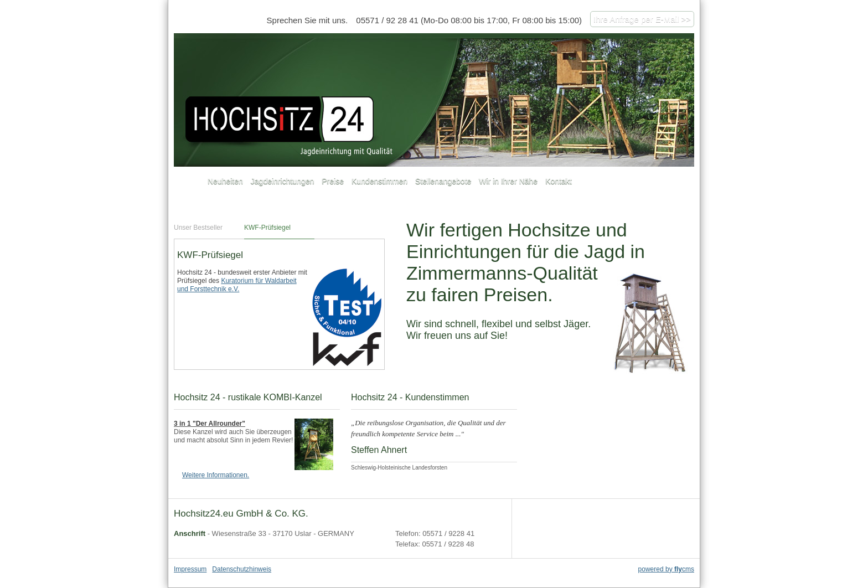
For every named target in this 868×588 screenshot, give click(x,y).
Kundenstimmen (379, 181)
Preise (333, 181)
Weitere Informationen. (216, 475)
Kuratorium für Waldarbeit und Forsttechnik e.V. (237, 285)
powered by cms (666, 569)
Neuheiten (225, 181)
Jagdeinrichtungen (282, 181)
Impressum (190, 569)
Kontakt (558, 181)
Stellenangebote (443, 181)
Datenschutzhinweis (242, 569)
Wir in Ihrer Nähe (508, 181)
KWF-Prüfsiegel (267, 228)
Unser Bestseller (198, 228)
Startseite (189, 182)
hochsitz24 (434, 100)
